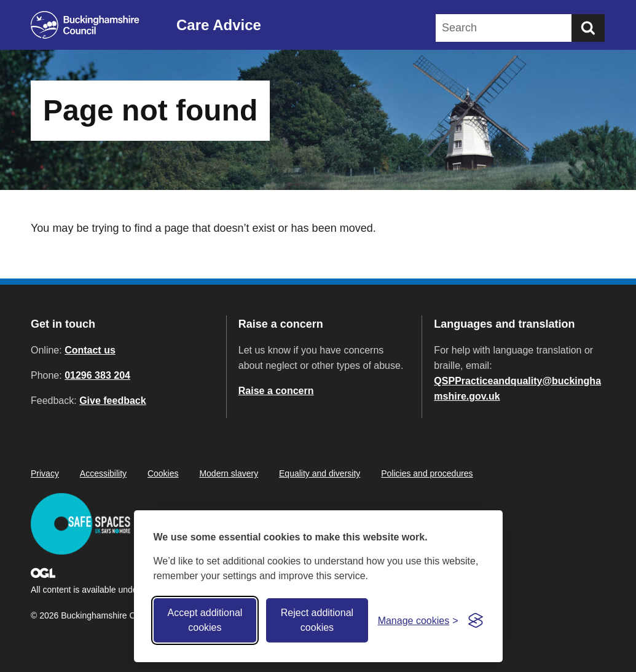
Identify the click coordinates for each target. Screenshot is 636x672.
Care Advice (219, 25)
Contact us (90, 350)
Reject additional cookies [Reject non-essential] (317, 620)
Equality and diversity (320, 473)
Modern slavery (229, 473)
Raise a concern (276, 391)
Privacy (45, 473)
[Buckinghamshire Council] (85, 25)
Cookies (163, 473)
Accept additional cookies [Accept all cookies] (205, 620)
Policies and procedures (427, 473)
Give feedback (113, 401)
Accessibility (103, 473)
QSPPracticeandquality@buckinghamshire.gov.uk (517, 389)
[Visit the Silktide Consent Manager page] (476, 620)
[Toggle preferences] (418, 621)
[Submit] (588, 28)
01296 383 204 (97, 375)
